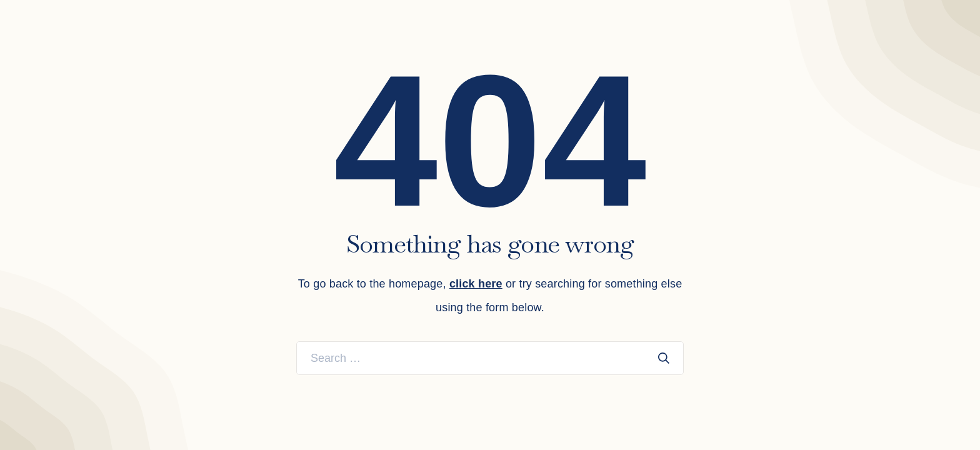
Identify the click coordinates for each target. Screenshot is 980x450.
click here (476, 284)
